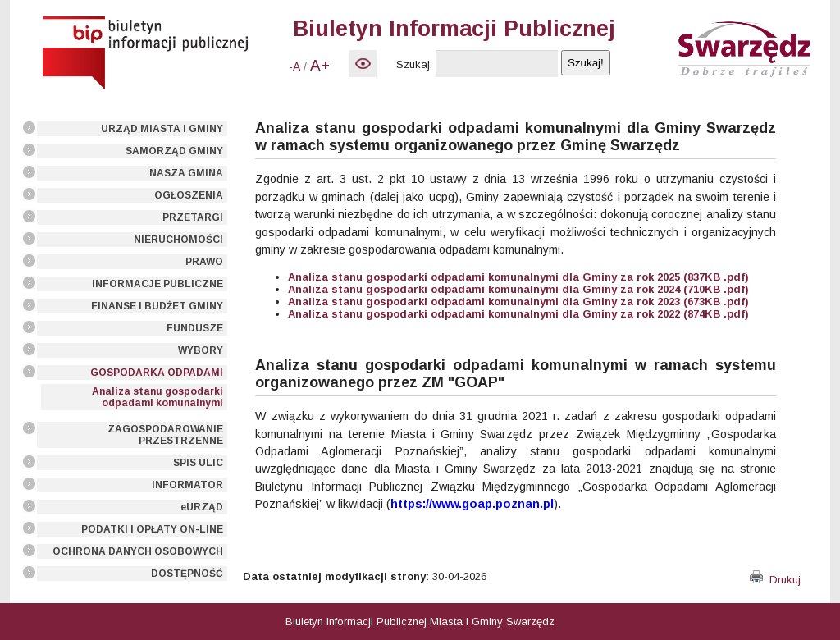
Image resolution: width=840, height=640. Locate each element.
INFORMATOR (187, 485)
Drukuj (775, 580)
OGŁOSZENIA (189, 195)
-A (294, 66)
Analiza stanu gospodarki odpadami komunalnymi (157, 397)
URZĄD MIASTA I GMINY (162, 129)
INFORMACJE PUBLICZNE (157, 284)
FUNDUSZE (195, 328)
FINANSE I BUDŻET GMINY (157, 306)
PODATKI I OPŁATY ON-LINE (152, 529)
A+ (320, 65)
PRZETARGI (193, 217)
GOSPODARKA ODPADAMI (157, 373)
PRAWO (204, 262)
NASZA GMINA (186, 173)
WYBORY (201, 350)
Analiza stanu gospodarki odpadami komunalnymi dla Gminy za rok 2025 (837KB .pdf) (518, 277)
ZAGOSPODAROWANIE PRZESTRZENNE (165, 435)
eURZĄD (202, 507)
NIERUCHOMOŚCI (178, 240)
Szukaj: (414, 64)
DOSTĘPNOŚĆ (187, 574)
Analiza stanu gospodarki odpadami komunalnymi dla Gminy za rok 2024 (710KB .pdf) (518, 289)
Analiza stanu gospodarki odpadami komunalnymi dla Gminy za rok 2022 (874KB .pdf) (518, 314)
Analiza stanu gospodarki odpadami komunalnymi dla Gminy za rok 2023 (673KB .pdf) (518, 302)
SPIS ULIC (198, 463)
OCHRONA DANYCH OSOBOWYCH (138, 551)
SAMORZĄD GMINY (174, 151)
